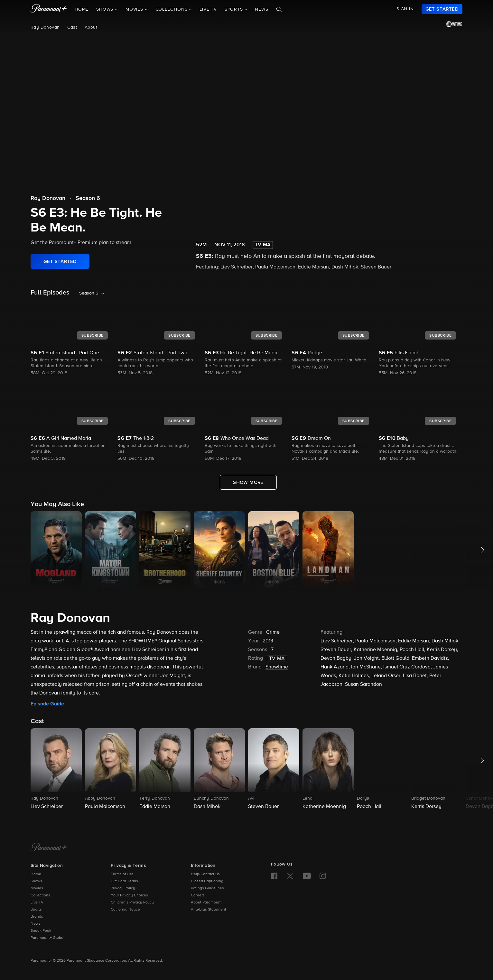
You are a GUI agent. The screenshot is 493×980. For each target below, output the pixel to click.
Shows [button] (106, 9)
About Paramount (206, 903)
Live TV (208, 9)
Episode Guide (47, 704)
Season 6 (88, 198)
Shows (36, 881)
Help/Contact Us (205, 874)
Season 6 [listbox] (89, 293)
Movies (37, 888)
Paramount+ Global (47, 938)
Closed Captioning (207, 881)
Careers (198, 895)
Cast (72, 27)
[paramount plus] (49, 9)
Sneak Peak (41, 931)
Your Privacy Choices (129, 895)
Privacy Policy (123, 888)
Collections (40, 895)
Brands (37, 917)
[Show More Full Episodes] (248, 482)
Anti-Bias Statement (209, 910)
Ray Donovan (45, 27)
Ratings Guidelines (207, 888)
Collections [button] (172, 9)
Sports (36, 910)
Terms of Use (122, 874)
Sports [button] (235, 9)
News (261, 9)
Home (82, 9)
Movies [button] (135, 9)
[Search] (279, 9)
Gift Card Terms (124, 881)
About (91, 27)
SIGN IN (405, 9)
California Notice (125, 910)
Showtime (277, 667)
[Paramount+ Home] (49, 848)
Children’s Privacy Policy (132, 903)
